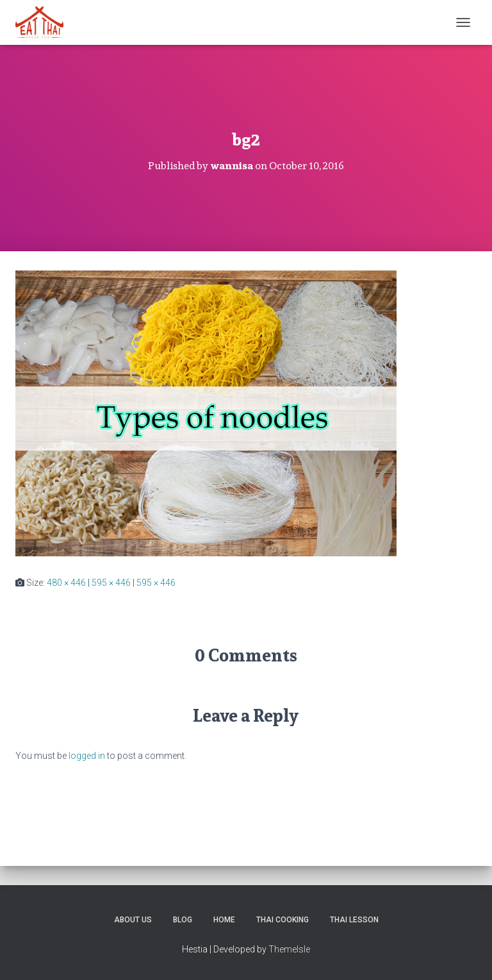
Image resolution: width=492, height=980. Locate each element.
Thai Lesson (354, 920)
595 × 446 (111, 583)
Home (224, 920)
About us (133, 920)
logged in (87, 756)
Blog (183, 920)
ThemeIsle (289, 949)
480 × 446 (66, 583)
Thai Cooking (283, 920)
